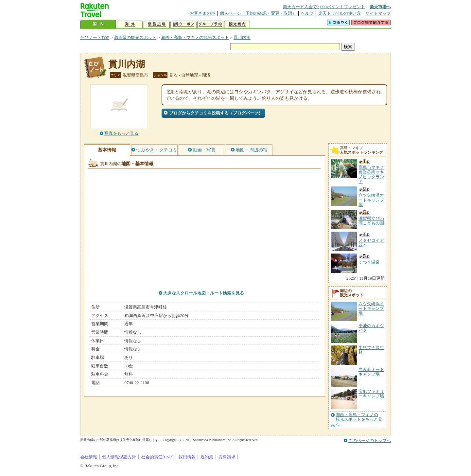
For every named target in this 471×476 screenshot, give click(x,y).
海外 (130, 24)
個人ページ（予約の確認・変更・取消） (258, 13)
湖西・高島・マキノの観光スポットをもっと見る (359, 420)
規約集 (207, 457)
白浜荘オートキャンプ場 (371, 372)
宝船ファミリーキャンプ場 (371, 394)
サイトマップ (378, 13)
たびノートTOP (95, 37)
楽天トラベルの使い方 (340, 13)
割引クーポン (183, 24)
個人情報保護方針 (119, 457)
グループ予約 (210, 24)
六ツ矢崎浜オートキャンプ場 (371, 309)
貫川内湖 (242, 37)
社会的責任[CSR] (157, 457)
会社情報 (89, 457)
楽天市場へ (380, 7)
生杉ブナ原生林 (371, 350)
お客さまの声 (202, 13)
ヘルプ (307, 13)
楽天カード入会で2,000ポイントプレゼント (324, 7)
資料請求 (227, 457)
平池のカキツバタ (371, 328)
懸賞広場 (157, 24)
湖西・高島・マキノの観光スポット (195, 37)
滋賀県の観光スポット (135, 37)
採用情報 (187, 457)
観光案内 (237, 24)
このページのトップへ (370, 441)
